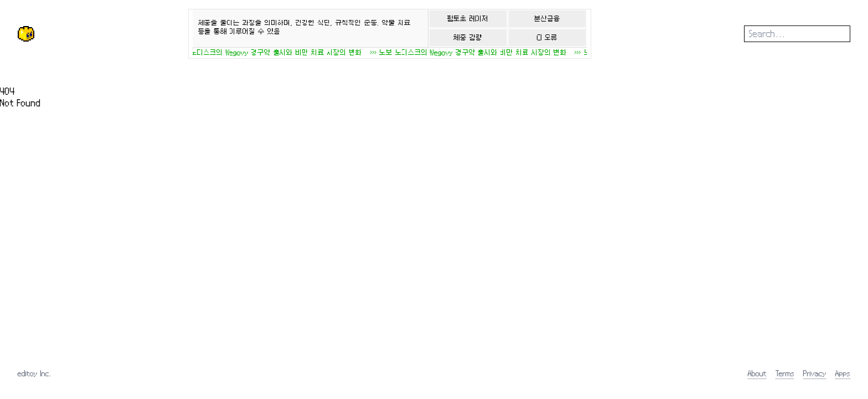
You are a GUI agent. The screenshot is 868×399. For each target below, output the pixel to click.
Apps (843, 373)
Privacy (815, 373)
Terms (785, 373)
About (757, 373)
